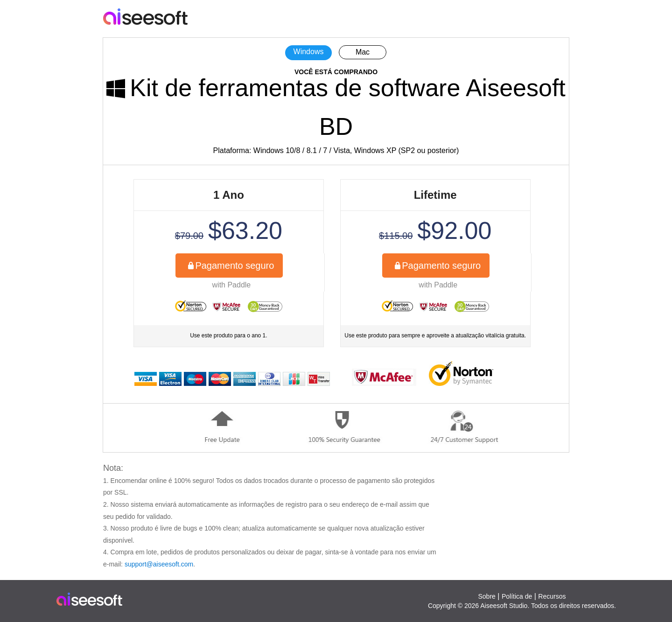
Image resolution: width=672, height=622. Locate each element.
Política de (517, 596)
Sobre (486, 596)
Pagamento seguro (234, 266)
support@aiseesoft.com (159, 564)
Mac (363, 52)
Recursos (552, 596)
